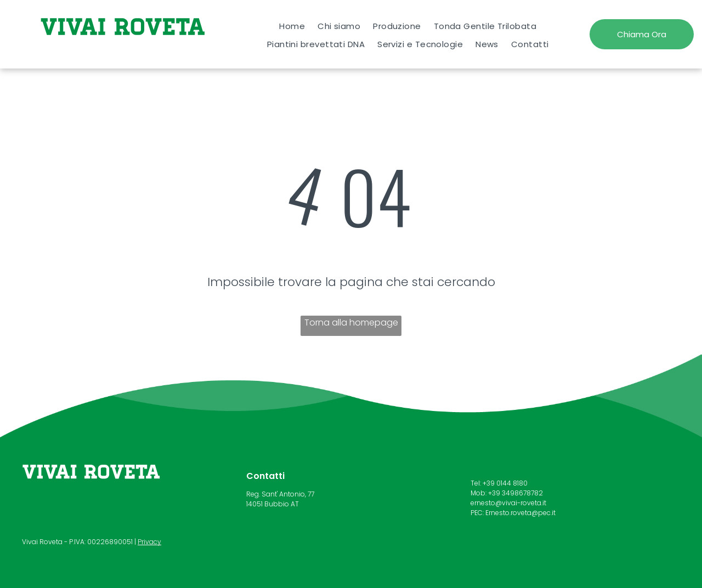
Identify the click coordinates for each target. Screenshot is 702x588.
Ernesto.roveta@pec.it (520, 513)
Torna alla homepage (351, 322)
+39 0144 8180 (505, 483)
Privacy (149, 542)
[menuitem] (292, 26)
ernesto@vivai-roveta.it (508, 503)
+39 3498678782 (516, 493)
